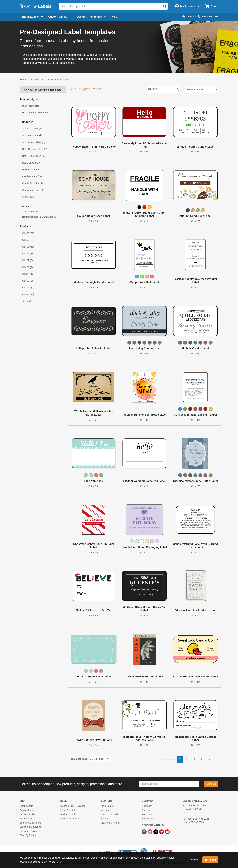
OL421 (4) (28, 267)
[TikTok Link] (156, 832)
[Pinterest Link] (162, 832)
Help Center (107, 806)
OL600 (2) (28, 281)
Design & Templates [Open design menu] (91, 17)
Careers (146, 810)
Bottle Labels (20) (31, 163)
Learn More (192, 860)
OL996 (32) (28, 233)
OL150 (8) (28, 254)
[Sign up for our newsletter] (169, 784)
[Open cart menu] (211, 6)
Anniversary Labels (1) (34, 135)
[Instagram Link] (150, 832)
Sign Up (211, 784)
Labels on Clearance (30, 827)
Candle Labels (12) (32, 176)
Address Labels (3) (32, 129)
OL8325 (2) (28, 294)
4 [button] (201, 759)
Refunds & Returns (111, 823)
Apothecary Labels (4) (34, 142)
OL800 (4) (28, 274)
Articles (105, 810)
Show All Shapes (29, 212)
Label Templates (36, 80)
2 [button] (187, 759)
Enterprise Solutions (30, 831)
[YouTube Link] (167, 832)
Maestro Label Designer (73, 806)
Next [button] (211, 759)
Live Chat (189, 17)
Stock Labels (26, 819)
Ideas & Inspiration (70, 819)
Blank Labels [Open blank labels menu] (33, 17)
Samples (106, 819)
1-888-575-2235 (208, 17)
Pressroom (147, 814)
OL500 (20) (28, 240)
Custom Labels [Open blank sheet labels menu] (60, 17)
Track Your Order (110, 814)
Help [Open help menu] (116, 17)
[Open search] (165, 6)
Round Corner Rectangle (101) (39, 217)
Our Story (147, 806)
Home (23, 80)
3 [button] (194, 759)
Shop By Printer (28, 835)
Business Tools (68, 814)
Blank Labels (26, 806)
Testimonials (148, 819)
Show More (28, 197)
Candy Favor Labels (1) (34, 183)
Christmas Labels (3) (33, 190)
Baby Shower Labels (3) (35, 149)
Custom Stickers (28, 814)
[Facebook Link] (145, 832)
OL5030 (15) (29, 247)
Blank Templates (31, 106)
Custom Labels (27, 810)
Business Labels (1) (32, 169)
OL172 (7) (28, 260)
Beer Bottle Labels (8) (33, 156)
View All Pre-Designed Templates (43, 90)
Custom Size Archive (30, 823)
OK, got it (210, 860)
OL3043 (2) (28, 288)
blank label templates (90, 59)
